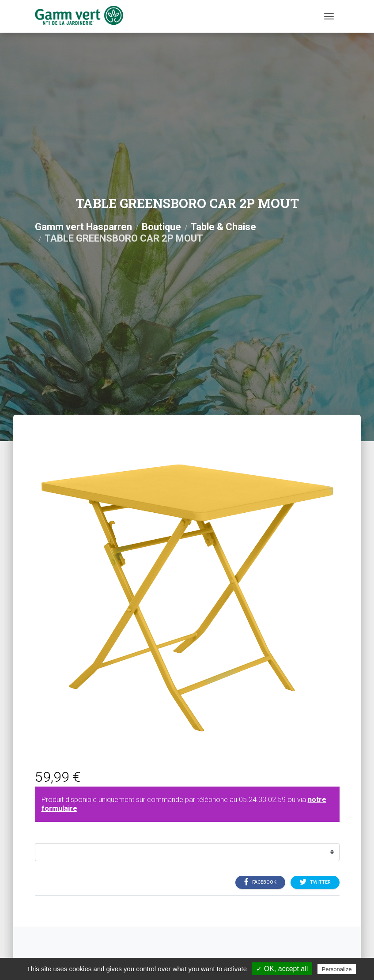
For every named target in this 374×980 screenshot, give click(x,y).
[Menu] (329, 16)
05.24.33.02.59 (262, 800)
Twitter (315, 882)
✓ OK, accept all (282, 969)
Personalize (337, 969)
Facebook (260, 882)
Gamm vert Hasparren (83, 227)
